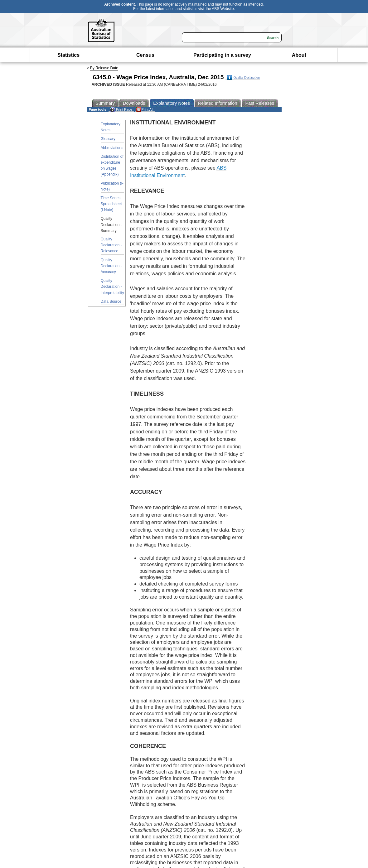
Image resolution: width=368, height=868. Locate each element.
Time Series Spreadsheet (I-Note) (111, 204)
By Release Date (104, 68)
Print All (145, 110)
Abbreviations (112, 148)
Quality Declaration (243, 78)
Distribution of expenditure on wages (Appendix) (112, 166)
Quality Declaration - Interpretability (112, 287)
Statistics (68, 55)
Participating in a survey (222, 55)
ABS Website (223, 9)
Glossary (108, 139)
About (299, 55)
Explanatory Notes (111, 127)
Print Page (121, 110)
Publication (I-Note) (112, 186)
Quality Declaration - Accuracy (111, 266)
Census (145, 55)
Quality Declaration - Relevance (111, 245)
